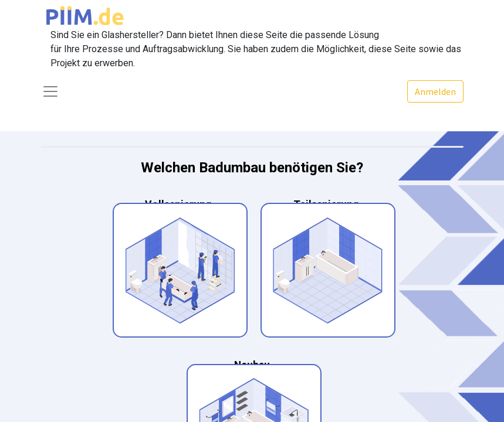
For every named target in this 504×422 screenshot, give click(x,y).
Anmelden (435, 91)
